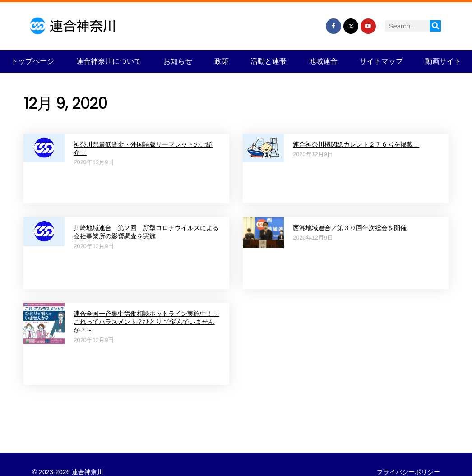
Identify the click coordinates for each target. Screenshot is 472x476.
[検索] (435, 26)
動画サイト (443, 61)
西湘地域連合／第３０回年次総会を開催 (350, 228)
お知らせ (178, 61)
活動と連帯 (268, 61)
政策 (222, 61)
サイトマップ (381, 61)
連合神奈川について (109, 61)
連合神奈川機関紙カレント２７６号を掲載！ (356, 144)
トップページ (32, 61)
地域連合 (323, 61)
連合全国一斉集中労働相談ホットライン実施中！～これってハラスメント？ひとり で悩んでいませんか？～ (146, 322)
